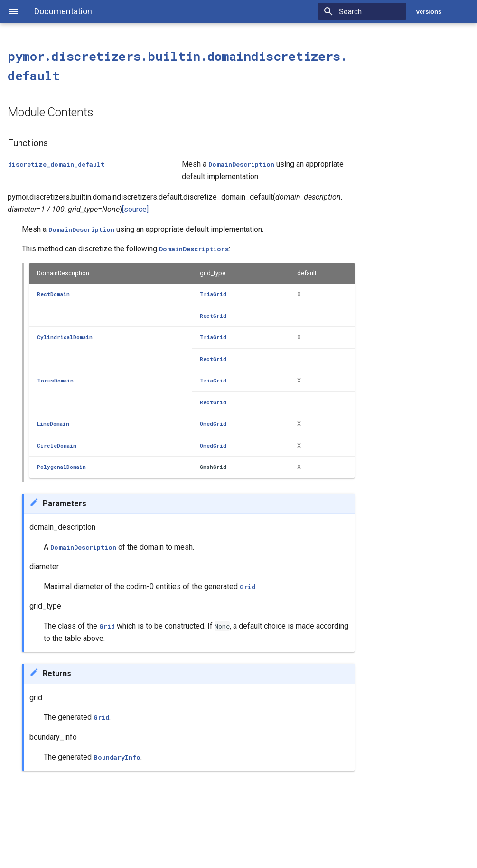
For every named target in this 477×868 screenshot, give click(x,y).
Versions (429, 12)
